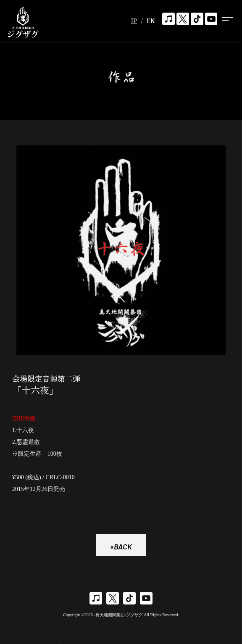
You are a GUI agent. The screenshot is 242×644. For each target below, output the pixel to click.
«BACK (121, 547)
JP (134, 21)
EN (151, 21)
